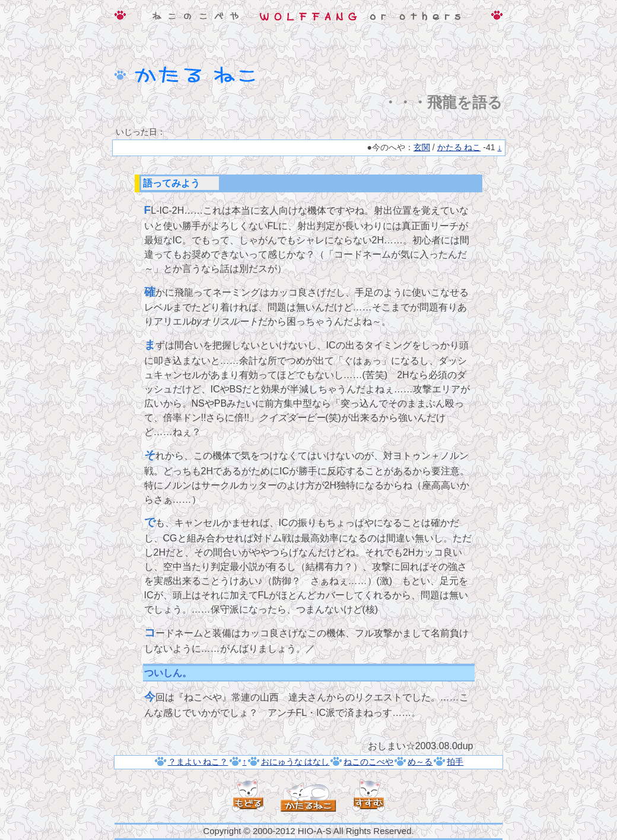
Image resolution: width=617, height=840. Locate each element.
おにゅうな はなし (295, 762)
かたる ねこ (459, 147)
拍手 (455, 762)
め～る (420, 762)
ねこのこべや (368, 762)
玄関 (422, 147)
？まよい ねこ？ (198, 762)
